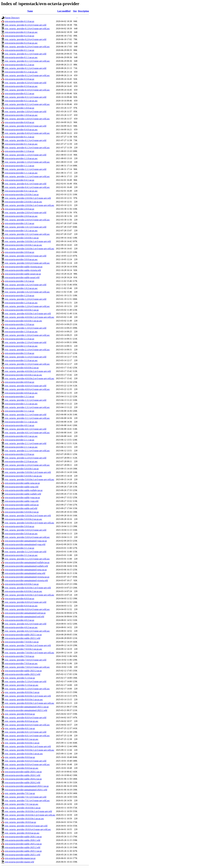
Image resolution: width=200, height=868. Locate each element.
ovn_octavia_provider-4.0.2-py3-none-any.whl (26, 624)
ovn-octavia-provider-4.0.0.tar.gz (20, 382)
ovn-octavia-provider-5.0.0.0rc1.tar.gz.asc (23, 476)
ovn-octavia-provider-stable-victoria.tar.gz (24, 267)
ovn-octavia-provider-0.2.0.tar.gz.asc (21, 43)
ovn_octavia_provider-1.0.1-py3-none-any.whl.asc (27, 234)
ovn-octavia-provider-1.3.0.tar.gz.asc (21, 332)
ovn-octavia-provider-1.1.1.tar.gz (20, 166)
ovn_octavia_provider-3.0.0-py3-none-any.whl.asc (27, 263)
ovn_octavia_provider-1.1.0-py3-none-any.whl (26, 155)
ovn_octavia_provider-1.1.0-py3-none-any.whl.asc (27, 162)
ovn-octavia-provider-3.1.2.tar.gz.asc (21, 555)
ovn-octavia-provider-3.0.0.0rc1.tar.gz (22, 238)
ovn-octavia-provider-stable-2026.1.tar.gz (23, 837)
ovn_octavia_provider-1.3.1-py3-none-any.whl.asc (27, 407)
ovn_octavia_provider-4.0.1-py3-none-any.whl (26, 429)
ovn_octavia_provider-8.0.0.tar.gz (20, 714)
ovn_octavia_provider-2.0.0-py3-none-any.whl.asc (27, 220)
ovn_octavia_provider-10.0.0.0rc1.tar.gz (23, 808)
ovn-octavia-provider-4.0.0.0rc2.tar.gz (22, 368)
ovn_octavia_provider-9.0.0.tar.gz (20, 757)
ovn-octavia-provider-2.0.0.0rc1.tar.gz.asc (23, 202)
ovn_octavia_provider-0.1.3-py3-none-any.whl (26, 140)
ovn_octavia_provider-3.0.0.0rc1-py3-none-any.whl (28, 241)
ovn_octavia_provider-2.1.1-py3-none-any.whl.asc (27, 451)
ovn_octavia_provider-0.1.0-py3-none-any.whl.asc (27, 29)
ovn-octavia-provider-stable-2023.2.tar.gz (23, 671)
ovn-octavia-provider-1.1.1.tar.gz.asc (21, 173)
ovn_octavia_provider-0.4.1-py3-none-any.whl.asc (27, 187)
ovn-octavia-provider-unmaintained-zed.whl (25, 617)
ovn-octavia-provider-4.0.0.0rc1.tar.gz (22, 310)
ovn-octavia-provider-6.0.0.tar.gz (20, 598)
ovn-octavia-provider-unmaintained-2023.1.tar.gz (27, 707)
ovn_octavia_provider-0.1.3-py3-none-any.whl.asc (27, 148)
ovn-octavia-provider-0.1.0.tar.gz (20, 21)
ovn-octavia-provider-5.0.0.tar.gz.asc (21, 534)
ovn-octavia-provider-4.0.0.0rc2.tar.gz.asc (23, 375)
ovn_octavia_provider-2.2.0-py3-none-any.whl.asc (27, 465)
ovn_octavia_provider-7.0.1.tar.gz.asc (22, 804)
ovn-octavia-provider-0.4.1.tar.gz (20, 180)
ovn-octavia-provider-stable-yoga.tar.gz (22, 497)
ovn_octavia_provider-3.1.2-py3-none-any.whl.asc (27, 559)
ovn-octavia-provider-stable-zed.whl (21, 508)
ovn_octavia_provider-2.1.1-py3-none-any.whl (26, 443)
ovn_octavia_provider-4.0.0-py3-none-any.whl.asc (27, 389)
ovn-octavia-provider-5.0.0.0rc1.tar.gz (22, 469)
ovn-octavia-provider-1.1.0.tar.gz (20, 151)
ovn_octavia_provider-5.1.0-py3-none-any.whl (26, 681)
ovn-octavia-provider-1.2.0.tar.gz (20, 295)
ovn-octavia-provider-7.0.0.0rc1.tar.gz (22, 642)
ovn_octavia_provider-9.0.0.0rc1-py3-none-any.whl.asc (30, 750)
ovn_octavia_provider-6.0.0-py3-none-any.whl (26, 602)
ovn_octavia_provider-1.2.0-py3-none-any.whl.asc (27, 306)
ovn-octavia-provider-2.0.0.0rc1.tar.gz (22, 194)
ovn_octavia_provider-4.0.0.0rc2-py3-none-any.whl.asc (30, 378)
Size (75, 11)
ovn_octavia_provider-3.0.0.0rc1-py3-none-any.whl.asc (30, 249)
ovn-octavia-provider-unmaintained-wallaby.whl (26, 566)
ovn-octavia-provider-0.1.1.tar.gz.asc (21, 57)
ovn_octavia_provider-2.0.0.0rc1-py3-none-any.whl (28, 198)
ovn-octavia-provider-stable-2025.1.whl (23, 855)
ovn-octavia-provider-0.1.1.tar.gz (20, 50)
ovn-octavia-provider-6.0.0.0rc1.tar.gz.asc (23, 591)
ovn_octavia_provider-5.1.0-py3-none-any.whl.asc (27, 689)
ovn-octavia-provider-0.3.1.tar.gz (20, 93)
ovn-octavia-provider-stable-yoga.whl (22, 501)
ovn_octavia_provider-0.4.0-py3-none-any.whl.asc (27, 133)
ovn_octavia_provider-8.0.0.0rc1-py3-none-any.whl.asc (30, 703)
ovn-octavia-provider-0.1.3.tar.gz (20, 137)
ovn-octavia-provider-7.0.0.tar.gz (20, 656)
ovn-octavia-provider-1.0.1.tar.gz (20, 223)
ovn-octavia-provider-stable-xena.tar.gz (22, 483)
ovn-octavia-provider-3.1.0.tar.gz (20, 353)
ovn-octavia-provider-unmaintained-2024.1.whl (26, 790)
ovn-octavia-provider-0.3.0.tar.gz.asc (21, 86)
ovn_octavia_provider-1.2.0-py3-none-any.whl (26, 299)
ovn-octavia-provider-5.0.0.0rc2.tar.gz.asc (23, 519)
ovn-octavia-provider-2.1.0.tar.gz (20, 339)
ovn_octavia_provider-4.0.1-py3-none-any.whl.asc (27, 433)
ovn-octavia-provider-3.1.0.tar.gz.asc (21, 360)
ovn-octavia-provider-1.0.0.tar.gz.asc (21, 115)
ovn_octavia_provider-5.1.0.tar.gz (20, 678)
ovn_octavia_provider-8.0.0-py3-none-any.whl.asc (27, 725)
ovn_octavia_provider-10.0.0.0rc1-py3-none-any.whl (28, 811)
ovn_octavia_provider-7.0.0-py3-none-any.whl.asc (27, 667)
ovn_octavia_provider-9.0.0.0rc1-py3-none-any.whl (28, 746)
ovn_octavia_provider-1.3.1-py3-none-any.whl (26, 400)
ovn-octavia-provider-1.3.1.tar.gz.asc (21, 404)
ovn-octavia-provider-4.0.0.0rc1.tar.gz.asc (23, 321)
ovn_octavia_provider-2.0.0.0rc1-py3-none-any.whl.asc (30, 205)
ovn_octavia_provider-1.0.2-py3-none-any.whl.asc (27, 292)
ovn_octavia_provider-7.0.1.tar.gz (20, 793)
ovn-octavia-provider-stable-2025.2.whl (23, 847)
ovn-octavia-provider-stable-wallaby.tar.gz (24, 490)
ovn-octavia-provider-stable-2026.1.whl (23, 840)
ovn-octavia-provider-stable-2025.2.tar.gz (23, 844)
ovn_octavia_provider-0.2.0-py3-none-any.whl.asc (27, 47)
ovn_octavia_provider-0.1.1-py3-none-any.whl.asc (27, 61)
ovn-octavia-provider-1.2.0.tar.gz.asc (21, 303)
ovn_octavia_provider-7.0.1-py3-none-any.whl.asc (27, 800)
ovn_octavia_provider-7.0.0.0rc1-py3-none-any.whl (28, 645)
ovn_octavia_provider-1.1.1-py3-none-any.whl (26, 169)
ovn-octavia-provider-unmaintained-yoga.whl (25, 544)
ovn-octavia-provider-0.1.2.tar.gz (20, 65)
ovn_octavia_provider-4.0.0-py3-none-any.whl (26, 386)
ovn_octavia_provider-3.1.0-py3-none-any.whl (26, 357)
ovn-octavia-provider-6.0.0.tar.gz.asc (21, 606)
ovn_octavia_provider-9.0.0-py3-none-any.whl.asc (27, 764)
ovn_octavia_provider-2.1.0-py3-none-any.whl (26, 342)
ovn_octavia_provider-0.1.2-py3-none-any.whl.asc (27, 75)
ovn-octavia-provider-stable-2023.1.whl (23, 638)
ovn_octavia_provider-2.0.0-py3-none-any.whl (26, 212)
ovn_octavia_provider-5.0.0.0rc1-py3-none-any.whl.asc (30, 479)
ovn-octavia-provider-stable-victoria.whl (23, 270)
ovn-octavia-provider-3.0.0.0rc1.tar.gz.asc (23, 245)
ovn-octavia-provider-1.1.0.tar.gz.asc (21, 158)
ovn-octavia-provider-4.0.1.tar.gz (20, 425)
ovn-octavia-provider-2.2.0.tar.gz (20, 454)
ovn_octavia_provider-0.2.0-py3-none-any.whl (26, 39)
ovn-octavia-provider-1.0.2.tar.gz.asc (21, 288)
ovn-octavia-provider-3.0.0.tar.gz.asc (21, 259)
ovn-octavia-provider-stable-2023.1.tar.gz (23, 635)
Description (83, 11)
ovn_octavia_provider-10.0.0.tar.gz (20, 822)
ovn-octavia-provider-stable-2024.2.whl (23, 782)
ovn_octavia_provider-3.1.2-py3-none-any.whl (26, 552)
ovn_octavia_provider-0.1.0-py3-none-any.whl (26, 25)
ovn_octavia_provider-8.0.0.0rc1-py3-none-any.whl (28, 696)
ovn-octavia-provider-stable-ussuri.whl (22, 277)
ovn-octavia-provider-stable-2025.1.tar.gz (23, 851)
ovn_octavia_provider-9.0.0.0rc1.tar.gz (22, 743)
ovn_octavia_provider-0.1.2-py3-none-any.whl (26, 68)
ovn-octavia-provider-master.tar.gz (20, 858)
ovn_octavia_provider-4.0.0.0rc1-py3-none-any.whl (28, 313)
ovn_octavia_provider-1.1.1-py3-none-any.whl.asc (27, 176)
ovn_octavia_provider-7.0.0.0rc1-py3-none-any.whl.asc (30, 653)
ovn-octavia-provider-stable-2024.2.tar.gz (23, 779)
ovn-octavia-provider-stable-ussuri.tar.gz (23, 274)
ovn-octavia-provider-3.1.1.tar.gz (20, 411)
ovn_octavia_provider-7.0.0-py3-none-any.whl (26, 660)
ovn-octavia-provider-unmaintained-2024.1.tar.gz (27, 786)
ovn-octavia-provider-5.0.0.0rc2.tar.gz (22, 512)
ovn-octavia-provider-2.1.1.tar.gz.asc (21, 447)
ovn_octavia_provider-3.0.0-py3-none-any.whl (26, 256)
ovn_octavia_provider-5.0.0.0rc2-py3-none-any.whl (28, 516)
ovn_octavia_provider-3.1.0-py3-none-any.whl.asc (27, 364)
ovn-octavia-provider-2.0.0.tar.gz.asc (21, 216)
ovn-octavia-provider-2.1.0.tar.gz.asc (21, 346)
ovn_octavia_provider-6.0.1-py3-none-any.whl (26, 732)
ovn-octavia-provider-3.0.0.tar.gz (20, 252)
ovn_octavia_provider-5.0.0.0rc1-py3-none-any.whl (28, 472)
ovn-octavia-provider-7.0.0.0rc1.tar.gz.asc (23, 649)
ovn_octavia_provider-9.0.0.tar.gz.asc (22, 768)
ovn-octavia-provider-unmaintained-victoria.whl (26, 580)
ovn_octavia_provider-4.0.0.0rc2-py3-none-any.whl (28, 371)
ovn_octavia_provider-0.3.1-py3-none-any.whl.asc (27, 104)
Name (30, 11)
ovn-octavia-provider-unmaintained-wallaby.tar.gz (27, 562)
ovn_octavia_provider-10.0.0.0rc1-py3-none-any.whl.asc (30, 815)
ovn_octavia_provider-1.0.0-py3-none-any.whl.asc (27, 119)
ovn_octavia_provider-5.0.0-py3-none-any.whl (26, 530)
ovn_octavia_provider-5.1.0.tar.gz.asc (22, 685)
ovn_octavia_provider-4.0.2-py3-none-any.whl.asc (27, 631)
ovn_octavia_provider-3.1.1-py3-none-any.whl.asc (27, 418)
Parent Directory (12, 18)
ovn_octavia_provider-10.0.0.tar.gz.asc (22, 833)
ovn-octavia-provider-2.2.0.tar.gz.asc (21, 461)
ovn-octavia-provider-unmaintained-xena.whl (25, 573)
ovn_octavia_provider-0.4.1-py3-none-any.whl (26, 184)
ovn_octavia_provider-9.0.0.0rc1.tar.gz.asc (24, 754)
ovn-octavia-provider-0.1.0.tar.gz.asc (21, 32)
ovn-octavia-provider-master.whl (19, 862)
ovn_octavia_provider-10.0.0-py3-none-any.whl (26, 826)
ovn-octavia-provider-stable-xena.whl (22, 487)
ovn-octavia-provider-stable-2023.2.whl (23, 674)
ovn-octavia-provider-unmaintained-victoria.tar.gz (27, 577)
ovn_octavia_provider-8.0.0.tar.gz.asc (22, 721)
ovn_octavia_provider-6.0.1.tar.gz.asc (22, 739)
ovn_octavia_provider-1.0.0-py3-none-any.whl (26, 111)
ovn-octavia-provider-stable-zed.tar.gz (22, 505)
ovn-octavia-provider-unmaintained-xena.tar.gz (26, 570)
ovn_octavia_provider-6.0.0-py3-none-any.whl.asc (27, 609)
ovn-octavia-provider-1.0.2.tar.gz (20, 281)
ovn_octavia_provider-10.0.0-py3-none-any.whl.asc (28, 829)
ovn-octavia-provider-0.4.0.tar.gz (20, 122)
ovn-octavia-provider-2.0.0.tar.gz (20, 209)
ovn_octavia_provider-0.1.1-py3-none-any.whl (26, 54)
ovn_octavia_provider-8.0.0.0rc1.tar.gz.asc (24, 699)
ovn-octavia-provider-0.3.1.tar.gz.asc (21, 101)
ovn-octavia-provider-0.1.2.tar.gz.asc (21, 72)
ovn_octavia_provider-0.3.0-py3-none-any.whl (26, 83)
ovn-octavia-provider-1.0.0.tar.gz (20, 108)
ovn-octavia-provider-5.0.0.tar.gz (20, 526)
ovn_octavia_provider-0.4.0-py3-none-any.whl (26, 126)
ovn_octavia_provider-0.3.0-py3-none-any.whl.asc (27, 90)
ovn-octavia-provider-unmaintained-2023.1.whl (26, 710)
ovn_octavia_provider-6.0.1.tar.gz (20, 728)
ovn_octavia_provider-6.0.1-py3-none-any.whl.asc (27, 736)
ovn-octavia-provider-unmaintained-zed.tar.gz (25, 613)
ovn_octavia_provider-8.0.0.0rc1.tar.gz (22, 692)
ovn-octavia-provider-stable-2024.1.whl (23, 775)
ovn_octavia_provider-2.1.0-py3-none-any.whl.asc (27, 350)
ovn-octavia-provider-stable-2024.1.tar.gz (23, 772)
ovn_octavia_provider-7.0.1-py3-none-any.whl (26, 797)
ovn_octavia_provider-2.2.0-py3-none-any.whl (26, 458)
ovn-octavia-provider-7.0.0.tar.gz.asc (21, 663)
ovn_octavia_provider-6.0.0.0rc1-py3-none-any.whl (28, 588)
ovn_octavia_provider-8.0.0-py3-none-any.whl (26, 718)
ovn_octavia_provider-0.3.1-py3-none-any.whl (26, 97)
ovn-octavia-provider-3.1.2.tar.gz (20, 548)
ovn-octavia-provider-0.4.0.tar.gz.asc (21, 130)
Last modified (64, 11)
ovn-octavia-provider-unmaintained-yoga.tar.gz (26, 541)
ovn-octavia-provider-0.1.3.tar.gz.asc (21, 144)
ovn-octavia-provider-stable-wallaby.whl (23, 494)
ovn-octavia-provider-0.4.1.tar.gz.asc (21, 191)
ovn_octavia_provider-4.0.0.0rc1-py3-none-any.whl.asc (30, 317)
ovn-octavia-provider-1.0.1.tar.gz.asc (21, 231)
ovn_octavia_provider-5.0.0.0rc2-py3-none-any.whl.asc (30, 523)
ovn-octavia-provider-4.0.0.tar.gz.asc (21, 393)
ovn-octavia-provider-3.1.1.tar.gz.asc (21, 422)
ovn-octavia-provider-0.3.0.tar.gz (20, 79)
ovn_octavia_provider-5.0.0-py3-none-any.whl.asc (27, 537)
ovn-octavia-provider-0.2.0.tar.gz (20, 36)
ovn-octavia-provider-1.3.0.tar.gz (20, 324)
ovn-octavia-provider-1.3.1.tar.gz (20, 396)
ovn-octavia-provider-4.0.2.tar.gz (20, 620)
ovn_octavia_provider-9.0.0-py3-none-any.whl (26, 761)
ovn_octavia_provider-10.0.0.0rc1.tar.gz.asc (24, 819)
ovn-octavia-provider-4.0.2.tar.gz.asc (21, 627)
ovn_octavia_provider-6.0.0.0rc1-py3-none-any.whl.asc (30, 595)
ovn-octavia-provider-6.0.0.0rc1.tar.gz (22, 584)
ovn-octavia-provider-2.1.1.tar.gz (20, 440)
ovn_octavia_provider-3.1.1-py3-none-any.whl (26, 415)
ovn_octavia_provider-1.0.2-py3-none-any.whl (26, 285)
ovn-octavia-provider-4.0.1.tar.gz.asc (21, 436)
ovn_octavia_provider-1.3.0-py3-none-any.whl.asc (27, 335)
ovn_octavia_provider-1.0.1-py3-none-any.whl (26, 227)
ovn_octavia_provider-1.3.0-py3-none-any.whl (26, 328)
